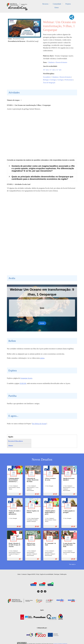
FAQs (38, 574)
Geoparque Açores (26, 378)
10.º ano (46, 70)
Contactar (24, 574)
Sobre (19, 574)
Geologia (60, 80)
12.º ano (59, 70)
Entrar (57, 8)
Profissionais (69, 80)
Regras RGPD (31, 574)
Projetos (68, 4)
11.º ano (52, 70)
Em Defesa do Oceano (39, 424)
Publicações (63, 574)
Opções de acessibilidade (47, 574)
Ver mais (72, 564)
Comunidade (57, 4)
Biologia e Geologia (50, 80)
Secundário (47, 77)
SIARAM (23, 383)
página (42, 358)
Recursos (45, 4)
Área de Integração (49, 83)
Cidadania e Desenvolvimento (57, 62)
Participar (57, 574)
